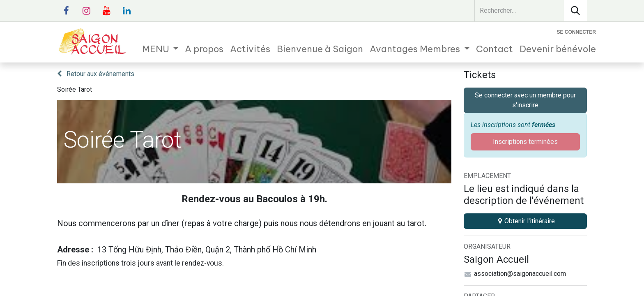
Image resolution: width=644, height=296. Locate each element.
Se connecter (576, 32)
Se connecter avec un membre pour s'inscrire (525, 100)
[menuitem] (160, 49)
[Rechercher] (575, 11)
